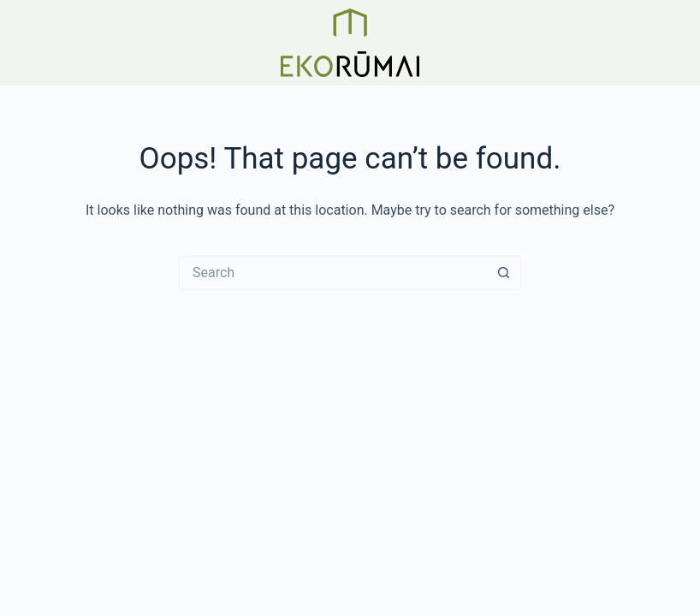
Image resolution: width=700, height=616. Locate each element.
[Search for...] (333, 273)
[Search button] (504, 273)
